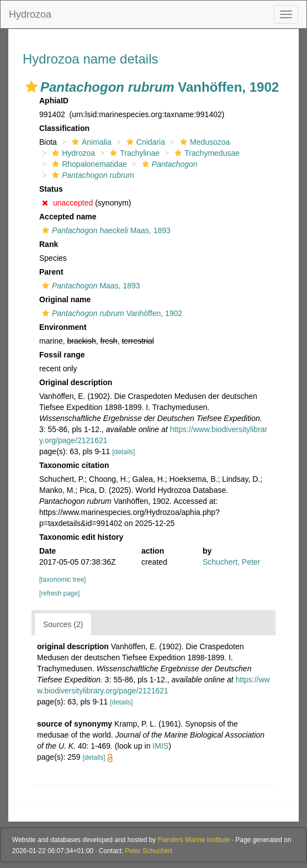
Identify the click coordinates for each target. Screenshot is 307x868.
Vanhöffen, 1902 (111, 313)
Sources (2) (63, 624)
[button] (31, 87)
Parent (51, 272)
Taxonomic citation (74, 465)
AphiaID (54, 101)
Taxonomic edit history (81, 537)
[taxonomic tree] (63, 580)
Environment (63, 327)
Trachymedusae (206, 153)
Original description (76, 382)
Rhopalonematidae (88, 164)
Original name (65, 299)
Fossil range (62, 355)
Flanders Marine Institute (194, 840)
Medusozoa (203, 142)
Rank (49, 244)
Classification (64, 128)
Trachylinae (133, 153)
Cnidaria (144, 142)
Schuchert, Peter (231, 562)
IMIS (160, 746)
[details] (123, 452)
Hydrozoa (30, 14)
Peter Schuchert (149, 851)
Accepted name (68, 217)
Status (51, 189)
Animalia (90, 142)
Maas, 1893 (105, 230)
